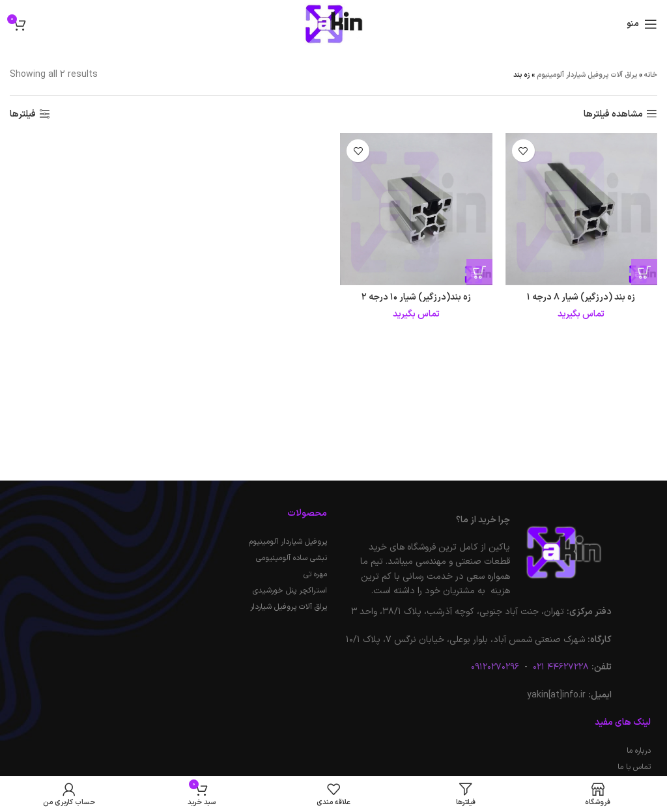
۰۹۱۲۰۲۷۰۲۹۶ (495, 667)
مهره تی (315, 574)
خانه (651, 75)
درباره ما (639, 751)
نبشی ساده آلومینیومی (291, 558)
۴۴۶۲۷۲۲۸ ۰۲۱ (560, 667)
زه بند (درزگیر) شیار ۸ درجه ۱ (581, 297)
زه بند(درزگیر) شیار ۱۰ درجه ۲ (416, 297)
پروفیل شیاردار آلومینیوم (288, 542)
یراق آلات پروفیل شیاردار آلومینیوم (587, 75)
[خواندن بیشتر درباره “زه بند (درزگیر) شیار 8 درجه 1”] (644, 272)
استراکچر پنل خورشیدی (290, 591)
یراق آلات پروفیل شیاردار (289, 607)
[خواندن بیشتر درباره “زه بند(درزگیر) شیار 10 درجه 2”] (479, 272)
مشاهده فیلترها (613, 114)
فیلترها (23, 114)
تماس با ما (634, 767)
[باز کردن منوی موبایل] (642, 24)
